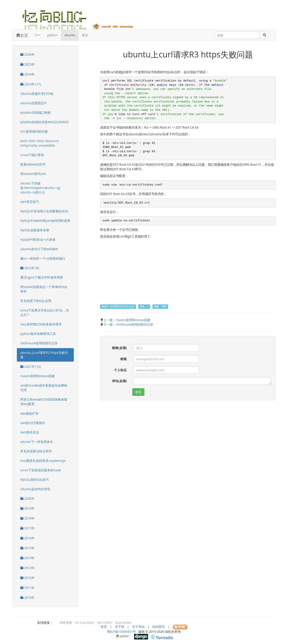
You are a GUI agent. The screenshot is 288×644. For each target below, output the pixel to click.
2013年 (27, 568)
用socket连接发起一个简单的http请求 (44, 289)
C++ (38, 35)
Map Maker (124, 623)
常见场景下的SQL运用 (36, 301)
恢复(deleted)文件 (33, 164)
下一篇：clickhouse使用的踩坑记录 (128, 324)
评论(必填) (119, 381)
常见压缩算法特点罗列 (36, 451)
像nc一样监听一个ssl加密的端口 (43, 258)
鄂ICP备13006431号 (121, 632)
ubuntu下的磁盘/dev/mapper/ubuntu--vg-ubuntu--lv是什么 (40, 188)
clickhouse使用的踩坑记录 (39, 343)
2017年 (27, 528)
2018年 (27, 518)
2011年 (27, 588)
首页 (22, 35)
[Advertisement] (188, 272)
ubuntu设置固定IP (33, 103)
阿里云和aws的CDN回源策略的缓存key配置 (44, 402)
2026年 (27, 54)
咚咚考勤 (66, 623)
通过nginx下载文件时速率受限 (42, 277)
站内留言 (159, 627)
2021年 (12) (31, 366)
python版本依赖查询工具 (38, 334)
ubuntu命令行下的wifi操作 (39, 249)
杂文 (85, 35)
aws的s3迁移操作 (33, 423)
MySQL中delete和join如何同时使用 (45, 221)
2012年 (27, 578)
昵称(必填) (119, 348)
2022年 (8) (30, 268)
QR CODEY (105, 623)
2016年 (27, 538)
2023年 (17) (31, 84)
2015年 (27, 548)
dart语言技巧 (30, 202)
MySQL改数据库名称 (35, 230)
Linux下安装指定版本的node (41, 470)
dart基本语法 (30, 432)
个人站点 (120, 370)
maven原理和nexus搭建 (37, 376)
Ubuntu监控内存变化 (35, 489)
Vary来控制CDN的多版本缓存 (41, 324)
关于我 (119, 627)
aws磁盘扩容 (29, 413)
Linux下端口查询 (32, 155)
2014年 (27, 558)
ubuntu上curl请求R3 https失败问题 (44, 355)
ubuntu (70, 35)
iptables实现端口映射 (36, 112)
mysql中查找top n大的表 (38, 239)
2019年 (27, 508)
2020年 (27, 498)
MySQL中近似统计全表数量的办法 (44, 211)
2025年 (27, 64)
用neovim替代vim (33, 174)
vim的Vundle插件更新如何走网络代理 (44, 388)
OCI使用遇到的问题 (34, 131)
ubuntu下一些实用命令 (37, 442)
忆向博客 (81, 18)
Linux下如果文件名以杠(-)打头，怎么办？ (45, 312)
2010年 (27, 598)
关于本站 (138, 627)
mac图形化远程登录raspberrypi (43, 461)
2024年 (27, 74)
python (52, 35)
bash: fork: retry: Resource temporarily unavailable (40, 143)
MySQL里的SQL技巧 (35, 480)
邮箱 (124, 359)
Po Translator (85, 623)
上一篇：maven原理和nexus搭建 (127, 320)
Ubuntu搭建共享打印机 (37, 94)
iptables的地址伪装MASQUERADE (44, 122)
